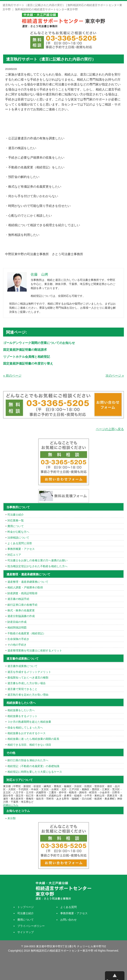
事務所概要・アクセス (21, 549)
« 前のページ (12, 376)
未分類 (12, 818)
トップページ (26, 907)
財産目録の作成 (17, 622)
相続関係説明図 (17, 628)
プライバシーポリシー (31, 926)
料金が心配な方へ (18, 532)
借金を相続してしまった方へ (25, 728)
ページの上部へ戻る (110, 429)
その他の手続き (17, 645)
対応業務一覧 (16, 520)
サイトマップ (26, 932)
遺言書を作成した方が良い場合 (27, 683)
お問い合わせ (68, 920)
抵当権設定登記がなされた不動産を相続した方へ (37, 566)
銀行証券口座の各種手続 (22, 605)
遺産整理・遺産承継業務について (28, 582)
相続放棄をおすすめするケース (27, 733)
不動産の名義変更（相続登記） (27, 633)
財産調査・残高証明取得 (22, 593)
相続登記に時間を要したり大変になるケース (35, 772)
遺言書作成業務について (22, 666)
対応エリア (14, 555)
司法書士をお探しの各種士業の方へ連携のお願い (37, 560)
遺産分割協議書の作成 (21, 616)
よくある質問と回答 (20, 543)
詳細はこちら (11, 805)
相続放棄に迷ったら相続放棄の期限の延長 (33, 739)
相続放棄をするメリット (22, 716)
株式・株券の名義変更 (21, 610)
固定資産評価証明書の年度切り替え (28, 363)
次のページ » (115, 376)
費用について (16, 526)
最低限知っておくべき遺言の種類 (28, 678)
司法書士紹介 (16, 515)
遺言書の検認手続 (18, 599)
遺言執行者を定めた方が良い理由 (28, 695)
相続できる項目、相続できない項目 (29, 745)
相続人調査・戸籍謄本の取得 (25, 587)
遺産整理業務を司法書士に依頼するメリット (35, 650)
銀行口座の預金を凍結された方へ (28, 760)
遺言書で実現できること (22, 689)
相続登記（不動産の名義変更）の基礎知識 (33, 766)
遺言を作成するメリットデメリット (29, 672)
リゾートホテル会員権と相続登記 (27, 357)
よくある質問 (68, 907)
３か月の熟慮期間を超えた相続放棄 (29, 722)
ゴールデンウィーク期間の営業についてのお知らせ (39, 343)
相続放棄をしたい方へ (21, 710)
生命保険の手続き (18, 639)
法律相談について (18, 538)
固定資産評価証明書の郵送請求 (25, 350)
